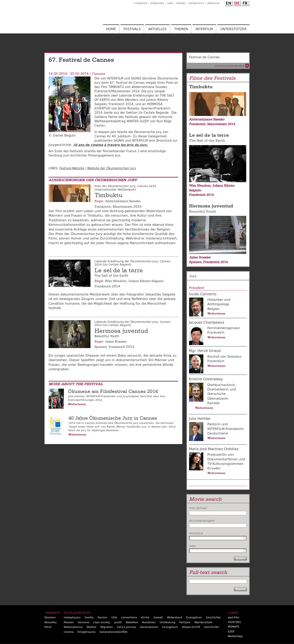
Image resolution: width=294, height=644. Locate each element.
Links (170, 3)
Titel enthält (198, 508)
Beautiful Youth (203, 211)
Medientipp (235, 636)
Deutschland (218, 433)
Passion (69, 622)
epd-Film (234, 617)
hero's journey (126, 627)
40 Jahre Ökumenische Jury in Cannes (113, 418)
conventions (129, 617)
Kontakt (181, 3)
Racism (102, 617)
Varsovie (83, 622)
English (228, 3)
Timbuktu (109, 195)
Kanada (214, 403)
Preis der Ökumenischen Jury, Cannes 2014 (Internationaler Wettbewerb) (125, 188)
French (245, 3)
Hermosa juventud (121, 331)
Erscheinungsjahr (202, 521)
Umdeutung (168, 622)
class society (102, 622)
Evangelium (194, 617)
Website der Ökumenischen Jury (112, 168)
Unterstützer (233, 29)
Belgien (214, 309)
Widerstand (175, 617)
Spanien (101, 347)
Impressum (213, 3)
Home (111, 29)
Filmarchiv (141, 3)
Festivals (132, 29)
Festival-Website (72, 168)
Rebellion (132, 622)
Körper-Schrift (191, 627)
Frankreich (103, 207)
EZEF (231, 631)
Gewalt (158, 617)
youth (118, 622)
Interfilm (204, 29)
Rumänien (149, 622)
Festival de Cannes (204, 57)
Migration (107, 627)
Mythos (92, 627)
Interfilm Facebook (130, 2)
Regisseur (196, 534)
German (237, 3)
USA (114, 617)
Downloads (157, 3)
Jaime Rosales (116, 342)
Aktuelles (157, 29)
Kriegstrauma (87, 632)
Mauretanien (123, 207)
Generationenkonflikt (114, 632)
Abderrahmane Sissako (123, 201)
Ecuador (214, 468)
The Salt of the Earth (207, 141)
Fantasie (185, 622)
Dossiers (50, 617)
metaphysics (72, 617)
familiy (89, 617)
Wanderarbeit (203, 622)
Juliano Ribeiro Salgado (146, 281)
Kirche (145, 617)
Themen (181, 29)
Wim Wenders (116, 281)
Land (192, 546)
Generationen (149, 627)
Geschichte (213, 617)
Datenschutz (197, 3)
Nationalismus (73, 627)
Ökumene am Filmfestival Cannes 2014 (113, 391)
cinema (69, 632)
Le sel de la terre (119, 270)
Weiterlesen (77, 404)
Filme (48, 627)
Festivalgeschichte (230, 66)
